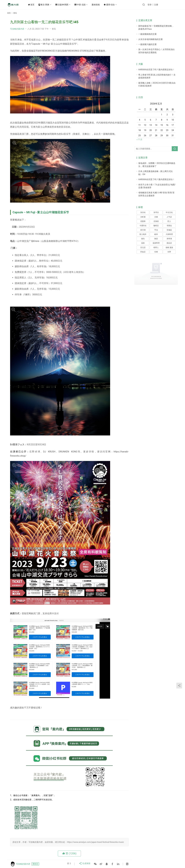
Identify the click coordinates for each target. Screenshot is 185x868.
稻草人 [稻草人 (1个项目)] (156, 248)
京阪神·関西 (66, 5)
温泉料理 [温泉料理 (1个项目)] (156, 243)
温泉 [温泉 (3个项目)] (143, 243)
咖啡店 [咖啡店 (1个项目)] (156, 226)
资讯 (54, 29)
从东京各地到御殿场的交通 (150, 39)
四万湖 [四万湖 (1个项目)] (143, 230)
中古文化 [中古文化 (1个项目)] (169, 212)
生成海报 (85, 864)
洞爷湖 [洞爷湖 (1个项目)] (169, 239)
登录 (157, 5)
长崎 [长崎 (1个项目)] (156, 252)
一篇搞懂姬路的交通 (147, 34)
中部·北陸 (84, 5)
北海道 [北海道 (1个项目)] (156, 221)
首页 (36, 5)
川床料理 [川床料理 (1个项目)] (169, 234)
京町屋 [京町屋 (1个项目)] (143, 217)
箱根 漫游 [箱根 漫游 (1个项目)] (169, 248)
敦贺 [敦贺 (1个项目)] (156, 239)
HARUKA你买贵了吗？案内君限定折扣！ (156, 70)
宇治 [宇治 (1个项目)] (156, 230)
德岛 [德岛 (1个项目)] (143, 239)
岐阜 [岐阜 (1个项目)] (156, 234)
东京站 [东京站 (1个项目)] (143, 212)
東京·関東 (48, 5)
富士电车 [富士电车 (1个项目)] (143, 234)
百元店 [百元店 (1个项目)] (143, 248)
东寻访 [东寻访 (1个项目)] (156, 212)
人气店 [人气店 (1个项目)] (169, 217)
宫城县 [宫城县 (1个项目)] (169, 230)
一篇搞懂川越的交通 (147, 44)
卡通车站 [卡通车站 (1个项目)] (143, 226)
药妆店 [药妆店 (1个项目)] (143, 252)
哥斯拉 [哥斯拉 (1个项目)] (169, 226)
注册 (164, 5)
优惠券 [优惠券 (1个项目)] (143, 221)
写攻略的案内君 (17, 29)
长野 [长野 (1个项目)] (169, 252)
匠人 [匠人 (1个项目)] (169, 221)
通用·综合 (114, 5)
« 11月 (139, 140)
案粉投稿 (100, 5)
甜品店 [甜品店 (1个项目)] (169, 243)
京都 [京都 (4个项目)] (156, 217)
